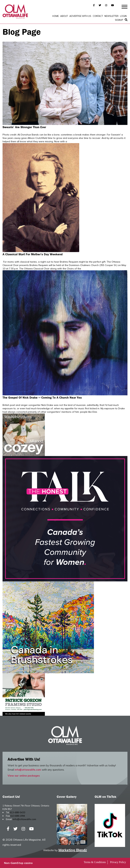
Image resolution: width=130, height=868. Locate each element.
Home (56, 16)
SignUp (119, 20)
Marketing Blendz (73, 850)
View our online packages (24, 776)
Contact (98, 16)
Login (123, 16)
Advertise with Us (80, 16)
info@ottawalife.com (28, 770)
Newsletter (111, 16)
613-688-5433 (17, 812)
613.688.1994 (18, 816)
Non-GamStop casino (18, 863)
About (64, 16)
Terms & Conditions (95, 862)
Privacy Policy (118, 862)
